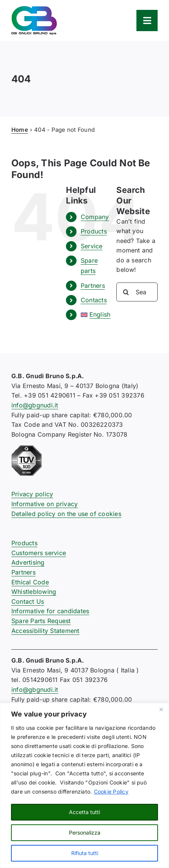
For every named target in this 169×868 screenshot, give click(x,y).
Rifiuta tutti (85, 853)
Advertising (28, 562)
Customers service (39, 553)
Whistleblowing (34, 592)
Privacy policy (32, 494)
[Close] (161, 709)
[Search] (126, 292)
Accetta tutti (84, 812)
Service (92, 246)
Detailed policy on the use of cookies (66, 514)
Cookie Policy (111, 791)
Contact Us (28, 601)
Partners (93, 286)
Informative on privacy (45, 504)
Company (95, 217)
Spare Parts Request (41, 621)
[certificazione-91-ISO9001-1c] (27, 448)
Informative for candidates (50, 611)
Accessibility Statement (45, 631)
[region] (84, 785)
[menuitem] (93, 315)
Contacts (94, 300)
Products (94, 231)
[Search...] (137, 292)
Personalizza (85, 832)
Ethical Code (30, 582)
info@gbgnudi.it (35, 405)
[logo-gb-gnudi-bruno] (34, 9)
